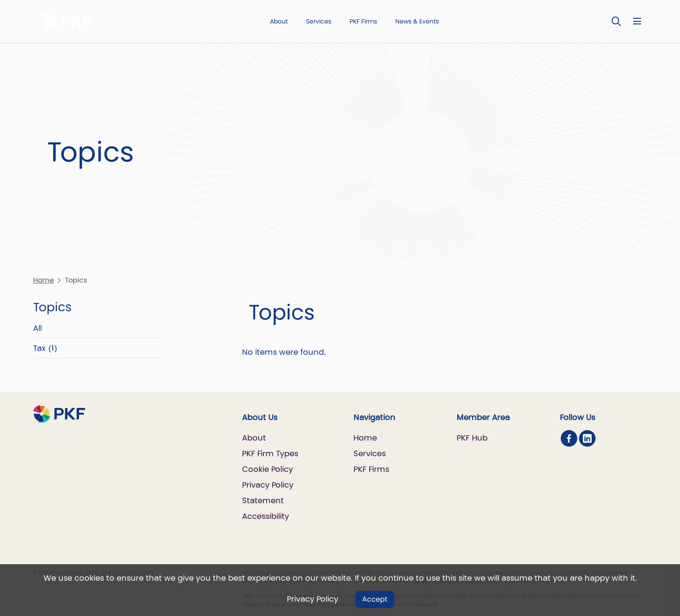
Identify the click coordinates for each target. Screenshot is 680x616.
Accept (375, 599)
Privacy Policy (313, 599)
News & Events (417, 21)
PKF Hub (472, 438)
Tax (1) (45, 348)
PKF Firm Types (270, 453)
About (279, 21)
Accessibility (266, 516)
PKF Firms (363, 21)
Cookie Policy (268, 469)
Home (44, 280)
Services (319, 21)
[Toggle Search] (616, 21)
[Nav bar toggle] (637, 21)
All (37, 328)
